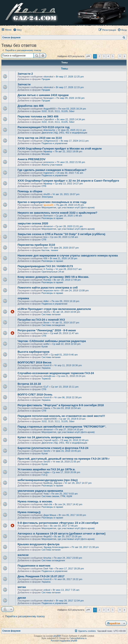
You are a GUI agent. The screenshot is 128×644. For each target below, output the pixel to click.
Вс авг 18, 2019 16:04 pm (67, 312)
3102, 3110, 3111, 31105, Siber (58, 111)
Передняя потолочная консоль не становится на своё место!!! (61, 416)
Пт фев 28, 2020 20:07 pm (65, 248)
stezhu (47, 312)
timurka (47, 558)
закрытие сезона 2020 (33, 223)
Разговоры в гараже (52, 218)
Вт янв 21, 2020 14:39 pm (64, 258)
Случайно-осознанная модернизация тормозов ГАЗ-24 (56, 373)
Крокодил (48, 98)
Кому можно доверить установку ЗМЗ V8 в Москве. (53, 277)
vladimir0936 (50, 419)
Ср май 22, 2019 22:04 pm (66, 344)
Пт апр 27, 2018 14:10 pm (69, 429)
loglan (46, 472)
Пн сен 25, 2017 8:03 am (64, 494)
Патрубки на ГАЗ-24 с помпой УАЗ (41, 320)
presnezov (49, 162)
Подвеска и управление (54, 143)
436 (45, 258)
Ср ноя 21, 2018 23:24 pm (71, 376)
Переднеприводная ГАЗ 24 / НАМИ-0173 (45, 266)
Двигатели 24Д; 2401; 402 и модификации (64, 133)
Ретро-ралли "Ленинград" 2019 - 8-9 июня (47, 330)
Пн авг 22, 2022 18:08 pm (69, 151)
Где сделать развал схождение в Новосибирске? (52, 170)
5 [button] (113, 56)
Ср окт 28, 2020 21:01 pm (69, 226)
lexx (45, 237)
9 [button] (120, 56)
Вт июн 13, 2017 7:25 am (66, 590)
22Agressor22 (51, 141)
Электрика (47, 197)
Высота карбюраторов (34, 352)
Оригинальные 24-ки (53, 272)
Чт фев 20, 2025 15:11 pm (72, 130)
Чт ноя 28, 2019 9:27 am (69, 269)
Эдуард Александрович (56, 547)
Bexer (46, 323)
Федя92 (47, 536)
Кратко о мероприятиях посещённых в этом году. (52, 202)
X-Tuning (48, 269)
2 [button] (99, 56)
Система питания (51, 314)
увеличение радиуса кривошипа (40, 491)
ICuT (46, 387)
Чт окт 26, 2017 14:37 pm (78, 483)
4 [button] (108, 56)
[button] (88, 56)
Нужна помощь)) (29, 512)
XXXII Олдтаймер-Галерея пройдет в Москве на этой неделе (60, 149)
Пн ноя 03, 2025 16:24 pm (72, 109)
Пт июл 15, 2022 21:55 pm (71, 162)
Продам (46, 79)
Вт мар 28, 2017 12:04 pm (70, 601)
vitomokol (48, 77)
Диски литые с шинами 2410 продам (43, 95)
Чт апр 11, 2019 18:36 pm (68, 365)
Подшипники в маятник (34, 566)
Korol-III (47, 365)
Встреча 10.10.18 (29, 384)
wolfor (46, 344)
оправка (23, 298)
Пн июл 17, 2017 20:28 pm (70, 568)
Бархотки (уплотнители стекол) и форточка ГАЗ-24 (53, 448)
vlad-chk (48, 504)
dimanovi (48, 226)
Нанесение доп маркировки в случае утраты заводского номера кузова (68, 255)
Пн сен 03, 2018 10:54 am (67, 408)
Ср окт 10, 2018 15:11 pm (65, 387)
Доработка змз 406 (31, 106)
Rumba (47, 280)
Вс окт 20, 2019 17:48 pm (67, 280)
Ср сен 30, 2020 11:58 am (64, 237)
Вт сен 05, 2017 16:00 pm (72, 515)
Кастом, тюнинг (50, 250)
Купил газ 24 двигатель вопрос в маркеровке (49, 437)
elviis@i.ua (49, 376)
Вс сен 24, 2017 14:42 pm (68, 504)
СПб (44, 186)
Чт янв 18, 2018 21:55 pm (66, 462)
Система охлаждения (53, 325)
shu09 (47, 194)
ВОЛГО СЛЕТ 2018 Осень (35, 395)
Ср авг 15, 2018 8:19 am (72, 419)
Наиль (47, 408)
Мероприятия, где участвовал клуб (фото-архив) (68, 207)
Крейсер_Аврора (53, 483)
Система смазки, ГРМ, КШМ (57, 496)
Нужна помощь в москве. (35, 501)
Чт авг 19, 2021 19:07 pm (66, 194)
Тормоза (46, 379)
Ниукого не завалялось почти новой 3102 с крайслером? (57, 213)
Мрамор (48, 151)
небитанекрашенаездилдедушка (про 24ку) (48, 480)
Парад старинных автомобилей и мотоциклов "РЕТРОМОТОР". (62, 427)
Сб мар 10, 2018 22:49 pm (74, 440)
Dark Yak (48, 568)
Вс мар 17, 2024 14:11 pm (75, 141)
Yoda (46, 494)
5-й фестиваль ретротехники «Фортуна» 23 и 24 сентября (58, 523)
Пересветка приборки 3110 (36, 245)
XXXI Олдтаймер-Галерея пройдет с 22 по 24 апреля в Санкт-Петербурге (68, 181)
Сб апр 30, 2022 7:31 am (70, 173)
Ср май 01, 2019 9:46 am (64, 355)
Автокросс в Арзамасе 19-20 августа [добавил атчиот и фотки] (61, 534)
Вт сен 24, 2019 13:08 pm (75, 290)
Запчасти (24, 84)
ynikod (47, 590)
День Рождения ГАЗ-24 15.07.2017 (41, 576)
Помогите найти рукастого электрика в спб (48, 288)
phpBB (57, 636)
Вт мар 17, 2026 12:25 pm (70, 77)
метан (22, 587)
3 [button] (104, 56)
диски (22, 598)
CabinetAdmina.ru (78, 638)
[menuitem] (17, 30)
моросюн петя (51, 290)
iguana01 (48, 205)
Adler (46, 301)
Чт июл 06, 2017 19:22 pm (68, 579)
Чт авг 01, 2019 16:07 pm (66, 323)
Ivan (46, 248)
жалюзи (23, 555)
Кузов (44, 346)
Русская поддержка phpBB (64, 641)
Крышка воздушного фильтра (38, 544)
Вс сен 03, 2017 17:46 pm (64, 526)
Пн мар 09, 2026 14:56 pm (71, 98)
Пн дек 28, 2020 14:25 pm (70, 205)
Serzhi (47, 451)
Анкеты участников (52, 165)
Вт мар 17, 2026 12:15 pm (70, 87)
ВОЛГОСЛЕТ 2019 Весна (34, 362)
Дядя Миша (50, 515)
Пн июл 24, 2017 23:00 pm (68, 558)
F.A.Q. (45, 475)
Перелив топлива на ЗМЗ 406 (38, 116)
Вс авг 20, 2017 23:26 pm (68, 536)
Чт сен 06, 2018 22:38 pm (68, 397)
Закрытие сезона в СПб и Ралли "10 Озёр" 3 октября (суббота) (61, 234)
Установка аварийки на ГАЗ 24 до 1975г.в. (47, 469)
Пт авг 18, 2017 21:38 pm (85, 547)
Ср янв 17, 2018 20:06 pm (66, 472)
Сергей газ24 (50, 440)
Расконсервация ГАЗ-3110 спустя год (44, 127)
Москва (45, 154)
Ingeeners (49, 173)
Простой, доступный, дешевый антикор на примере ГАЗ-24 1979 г (64, 459)
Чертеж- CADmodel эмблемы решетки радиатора (52, 341)
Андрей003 (49, 109)
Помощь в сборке (30, 191)
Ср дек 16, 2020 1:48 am (69, 216)
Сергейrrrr (49, 119)
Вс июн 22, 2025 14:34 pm (71, 119)
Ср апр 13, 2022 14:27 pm (69, 184)
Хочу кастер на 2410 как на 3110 (40, 138)
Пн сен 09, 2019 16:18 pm (65, 301)
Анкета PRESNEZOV (32, 159)
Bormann (48, 216)
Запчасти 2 (25, 74)
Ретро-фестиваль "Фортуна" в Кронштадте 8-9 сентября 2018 (61, 405)
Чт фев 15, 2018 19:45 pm (67, 451)
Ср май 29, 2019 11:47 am (64, 333)
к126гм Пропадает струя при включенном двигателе (54, 309)
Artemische (49, 130)
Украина (46, 368)
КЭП (46, 355)
